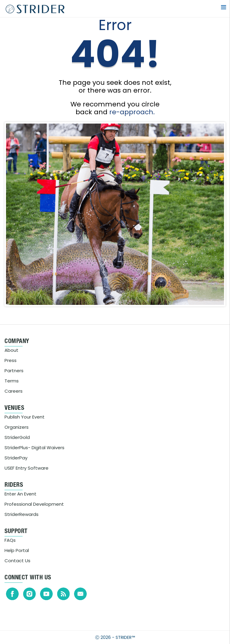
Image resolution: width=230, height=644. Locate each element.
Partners (14, 371)
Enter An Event (20, 494)
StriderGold (17, 437)
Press (11, 360)
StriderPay (16, 458)
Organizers (17, 427)
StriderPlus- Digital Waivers (34, 448)
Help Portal (17, 550)
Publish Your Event (25, 417)
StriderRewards (22, 514)
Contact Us (17, 561)
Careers (14, 391)
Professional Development (34, 504)
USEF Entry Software (26, 468)
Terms (12, 381)
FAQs (10, 540)
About (11, 350)
